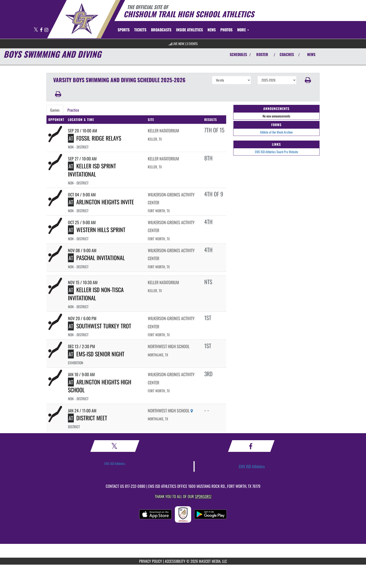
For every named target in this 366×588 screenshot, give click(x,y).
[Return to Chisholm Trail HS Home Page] (82, 19)
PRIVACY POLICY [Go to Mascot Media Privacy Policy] (151, 561)
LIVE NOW (178, 44)
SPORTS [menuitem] (124, 30)
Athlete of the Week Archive (276, 132)
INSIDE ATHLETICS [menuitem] (189, 30)
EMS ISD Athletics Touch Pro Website (276, 152)
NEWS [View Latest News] (311, 54)
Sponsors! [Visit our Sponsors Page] (203, 496)
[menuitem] (140, 30)
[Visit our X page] (36, 30)
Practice (73, 110)
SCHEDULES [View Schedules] (238, 54)
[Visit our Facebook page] (42, 30)
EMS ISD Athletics (115, 463)
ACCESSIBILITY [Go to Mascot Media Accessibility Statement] (175, 561)
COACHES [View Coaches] (287, 54)
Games (55, 110)
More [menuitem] (243, 30)
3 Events (192, 44)
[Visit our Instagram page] (46, 30)
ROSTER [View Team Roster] (262, 54)
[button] (308, 80)
